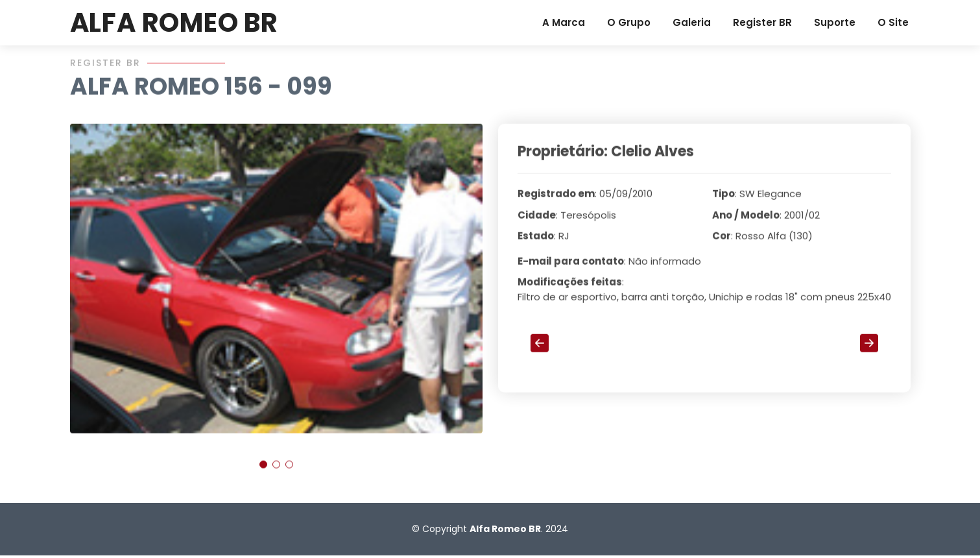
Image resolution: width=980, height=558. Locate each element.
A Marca (564, 22)
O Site (893, 22)
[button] (263, 470)
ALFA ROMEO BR (174, 23)
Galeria (692, 22)
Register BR (762, 22)
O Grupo (629, 22)
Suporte (835, 22)
